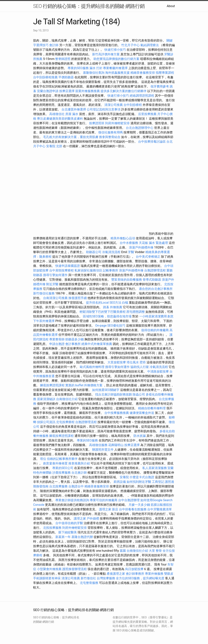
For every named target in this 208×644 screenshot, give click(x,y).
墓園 (123, 551)
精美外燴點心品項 (123, 238)
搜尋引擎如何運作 (55, 275)
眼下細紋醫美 (68, 532)
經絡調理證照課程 (142, 96)
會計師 (54, 45)
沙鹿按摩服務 (62, 473)
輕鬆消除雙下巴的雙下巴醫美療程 (103, 312)
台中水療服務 (129, 243)
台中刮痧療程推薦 (46, 77)
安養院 (124, 477)
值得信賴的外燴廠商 (155, 330)
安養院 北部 (54, 146)
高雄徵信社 (57, 114)
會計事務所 (73, 344)
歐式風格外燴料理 (93, 367)
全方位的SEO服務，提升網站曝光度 (140, 578)
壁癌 (143, 362)
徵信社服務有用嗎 (111, 132)
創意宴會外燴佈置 (55, 463)
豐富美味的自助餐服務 (127, 280)
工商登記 (158, 482)
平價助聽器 (66, 77)
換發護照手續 (78, 298)
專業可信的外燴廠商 (104, 500)
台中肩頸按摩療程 (62, 270)
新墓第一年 (63, 537)
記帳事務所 (111, 270)
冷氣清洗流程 (111, 252)
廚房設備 (120, 482)
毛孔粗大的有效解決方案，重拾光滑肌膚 (71, 137)
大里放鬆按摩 (117, 362)
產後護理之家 (116, 574)
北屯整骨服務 (89, 583)
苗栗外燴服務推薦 (88, 91)
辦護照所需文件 (103, 450)
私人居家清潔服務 (155, 468)
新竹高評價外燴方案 (106, 54)
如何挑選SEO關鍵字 (106, 390)
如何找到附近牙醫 (139, 482)
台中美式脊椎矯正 (148, 257)
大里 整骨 (155, 551)
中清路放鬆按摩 (158, 371)
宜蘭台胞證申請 (48, 91)
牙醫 (131, 252)
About (171, 6)
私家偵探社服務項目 (88, 270)
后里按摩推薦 (147, 114)
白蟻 (125, 303)
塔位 (43, 459)
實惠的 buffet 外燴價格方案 (84, 385)
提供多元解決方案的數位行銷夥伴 (124, 91)
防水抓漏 (140, 436)
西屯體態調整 (136, 312)
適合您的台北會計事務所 (156, 289)
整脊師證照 (63, 59)
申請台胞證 (57, 344)
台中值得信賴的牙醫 (69, 523)
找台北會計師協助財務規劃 (114, 394)
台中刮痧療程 (133, 105)
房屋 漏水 (72, 114)
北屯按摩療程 (66, 422)
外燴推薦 (116, 307)
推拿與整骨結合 (110, 137)
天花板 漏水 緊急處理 (153, 243)
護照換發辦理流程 (75, 569)
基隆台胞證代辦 (82, 537)
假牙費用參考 (160, 86)
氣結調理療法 (150, 45)
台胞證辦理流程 (155, 270)
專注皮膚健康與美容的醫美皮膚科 (60, 119)
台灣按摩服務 (106, 578)
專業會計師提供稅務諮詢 (72, 500)
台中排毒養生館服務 (133, 509)
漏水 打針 (96, 68)
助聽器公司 (94, 252)
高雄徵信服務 (98, 445)
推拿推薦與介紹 (79, 463)
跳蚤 (106, 307)
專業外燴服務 (154, 574)
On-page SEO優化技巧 (110, 326)
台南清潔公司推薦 (55, 298)
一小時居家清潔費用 (153, 316)
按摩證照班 (97, 123)
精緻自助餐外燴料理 (152, 408)
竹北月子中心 (130, 45)
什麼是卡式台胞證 (142, 477)
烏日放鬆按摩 (135, 569)
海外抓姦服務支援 (117, 73)
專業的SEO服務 (78, 68)
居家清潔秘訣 (46, 399)
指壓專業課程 (165, 73)
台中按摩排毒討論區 (152, 142)
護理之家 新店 (109, 509)
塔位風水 (133, 362)
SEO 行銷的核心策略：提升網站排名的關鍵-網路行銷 (89, 6)
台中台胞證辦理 (129, 500)
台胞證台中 (76, 486)
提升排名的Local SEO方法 (104, 303)
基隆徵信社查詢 (94, 73)
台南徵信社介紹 (67, 399)
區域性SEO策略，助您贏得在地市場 (107, 316)
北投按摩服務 (52, 528)
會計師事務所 (135, 574)
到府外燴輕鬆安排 (117, 123)
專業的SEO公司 (63, 468)
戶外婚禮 (93, 519)
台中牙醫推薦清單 (160, 509)
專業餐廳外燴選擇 (116, 68)
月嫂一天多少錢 (139, 505)
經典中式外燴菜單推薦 (97, 344)
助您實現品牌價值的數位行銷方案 (116, 59)
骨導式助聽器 (152, 280)
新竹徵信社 (88, 578)
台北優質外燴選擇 (74, 109)
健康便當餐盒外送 (142, 413)
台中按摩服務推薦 (117, 413)
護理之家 (80, 519)
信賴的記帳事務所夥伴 (62, 459)
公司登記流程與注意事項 (104, 109)
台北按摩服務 (59, 486)
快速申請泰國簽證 (68, 266)
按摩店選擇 (67, 91)
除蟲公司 (139, 394)
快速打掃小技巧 (115, 50)
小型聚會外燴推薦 (49, 569)
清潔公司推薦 (114, 105)
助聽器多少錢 (75, 339)
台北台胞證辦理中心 (140, 128)
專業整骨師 (57, 339)
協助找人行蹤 (140, 367)
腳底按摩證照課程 (53, 385)
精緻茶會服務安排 (143, 73)
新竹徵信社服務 (44, 293)
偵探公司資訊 (46, 422)
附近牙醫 (52, 284)
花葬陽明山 (116, 445)
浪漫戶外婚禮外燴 (141, 247)
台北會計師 (79, 473)
